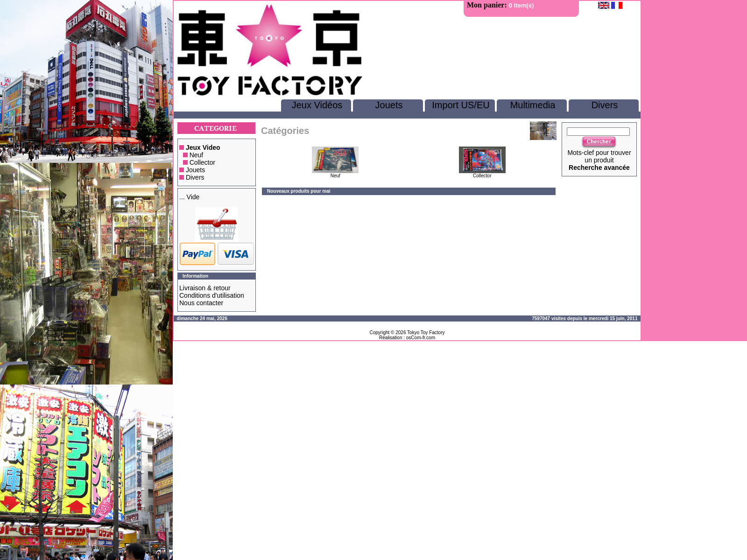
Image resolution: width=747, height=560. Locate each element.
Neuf (197, 155)
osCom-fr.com (421, 338)
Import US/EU (461, 105)
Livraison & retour (205, 288)
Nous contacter (201, 303)
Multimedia (533, 105)
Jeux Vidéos (317, 105)
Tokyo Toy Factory (426, 332)
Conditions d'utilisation (212, 295)
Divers (605, 105)
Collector (202, 162)
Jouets (389, 105)
